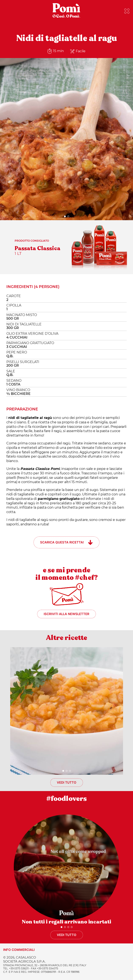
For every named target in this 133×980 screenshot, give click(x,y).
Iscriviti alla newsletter (66, 614)
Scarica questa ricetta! (62, 542)
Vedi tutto (67, 782)
